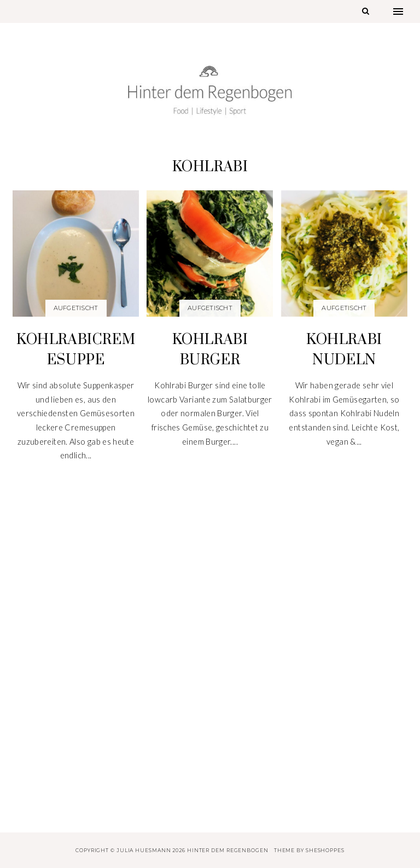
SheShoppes (325, 850)
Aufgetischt (76, 308)
